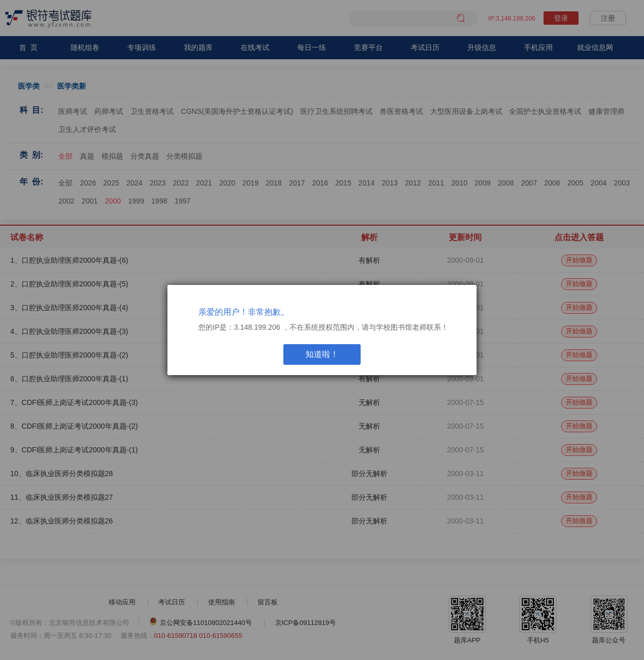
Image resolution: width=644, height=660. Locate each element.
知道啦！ (322, 354)
